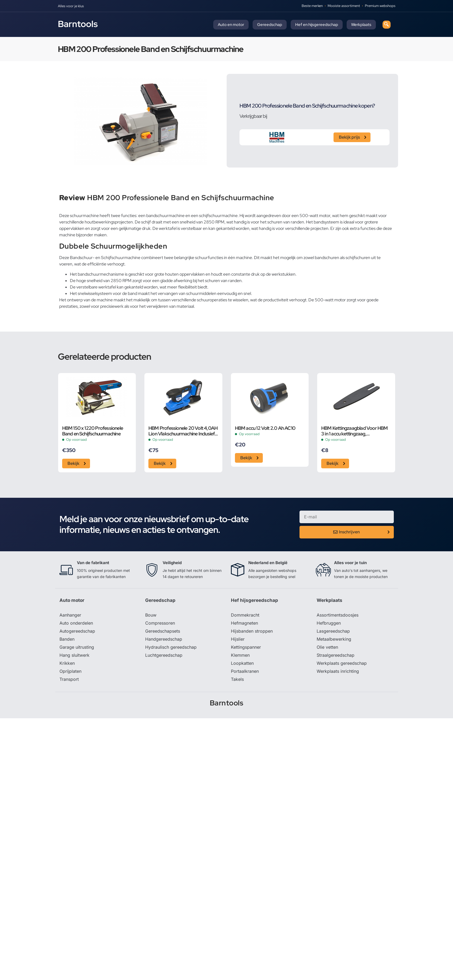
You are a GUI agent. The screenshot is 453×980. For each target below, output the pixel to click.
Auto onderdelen (76, 623)
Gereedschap (270, 25)
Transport (69, 679)
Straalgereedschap (336, 655)
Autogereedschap (77, 631)
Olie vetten (327, 647)
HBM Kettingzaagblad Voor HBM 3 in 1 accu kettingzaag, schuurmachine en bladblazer (355, 431)
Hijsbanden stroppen (252, 631)
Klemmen (240, 655)
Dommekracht (245, 615)
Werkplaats (361, 25)
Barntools (78, 24)
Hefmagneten (244, 623)
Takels (237, 679)
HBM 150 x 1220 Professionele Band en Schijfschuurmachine (93, 431)
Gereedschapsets (163, 631)
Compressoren (160, 623)
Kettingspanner (246, 647)
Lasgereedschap (333, 631)
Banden (67, 639)
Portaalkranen (245, 671)
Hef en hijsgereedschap (317, 25)
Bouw (151, 615)
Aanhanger (70, 615)
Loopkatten (242, 663)
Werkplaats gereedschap (342, 663)
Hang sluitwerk (74, 655)
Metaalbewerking (334, 639)
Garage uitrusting (77, 647)
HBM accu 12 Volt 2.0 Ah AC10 (265, 428)
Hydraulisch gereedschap (171, 647)
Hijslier (238, 639)
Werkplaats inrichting (338, 671)
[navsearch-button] (387, 25)
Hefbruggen (329, 623)
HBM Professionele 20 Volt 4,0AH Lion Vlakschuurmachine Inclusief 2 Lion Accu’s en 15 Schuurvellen (183, 431)
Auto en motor (231, 25)
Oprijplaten (70, 671)
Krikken (67, 663)
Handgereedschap (164, 639)
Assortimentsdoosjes (338, 615)
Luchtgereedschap (164, 655)
